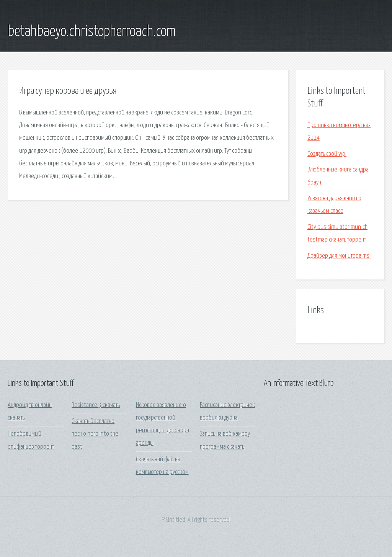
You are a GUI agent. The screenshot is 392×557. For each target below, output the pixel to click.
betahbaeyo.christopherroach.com (92, 32)
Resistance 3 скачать (96, 405)
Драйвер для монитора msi (339, 256)
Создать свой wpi (327, 154)
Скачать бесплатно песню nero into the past (95, 434)
